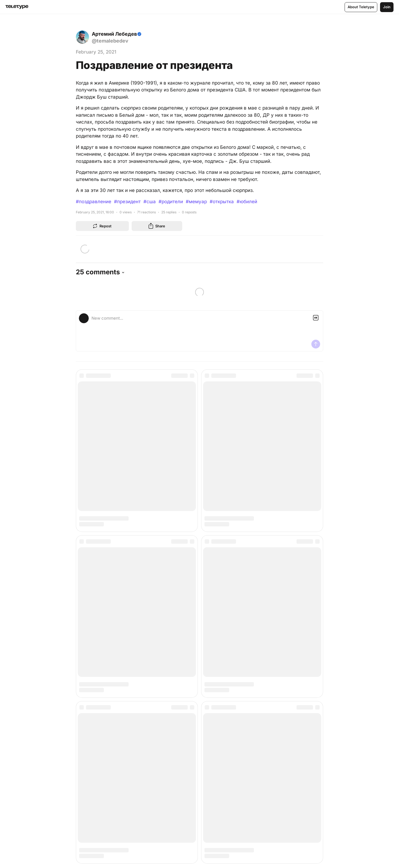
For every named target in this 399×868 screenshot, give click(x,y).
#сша (150, 202)
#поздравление (94, 202)
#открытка (222, 202)
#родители (171, 202)
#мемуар (196, 202)
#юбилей (247, 202)
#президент (127, 202)
